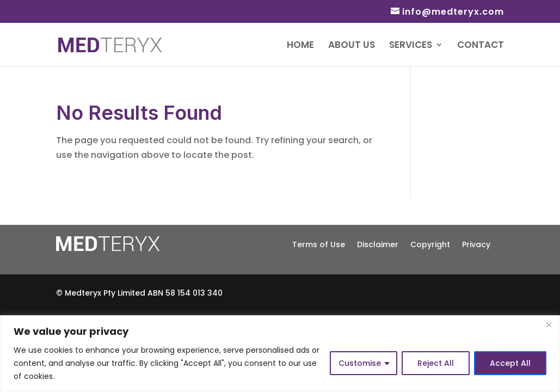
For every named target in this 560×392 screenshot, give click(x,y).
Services (411, 46)
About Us (352, 46)
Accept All (510, 363)
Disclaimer (378, 244)
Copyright (430, 244)
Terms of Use (319, 244)
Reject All (436, 363)
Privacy (476, 244)
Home (300, 46)
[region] (280, 354)
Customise (360, 363)
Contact (481, 46)
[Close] (549, 324)
